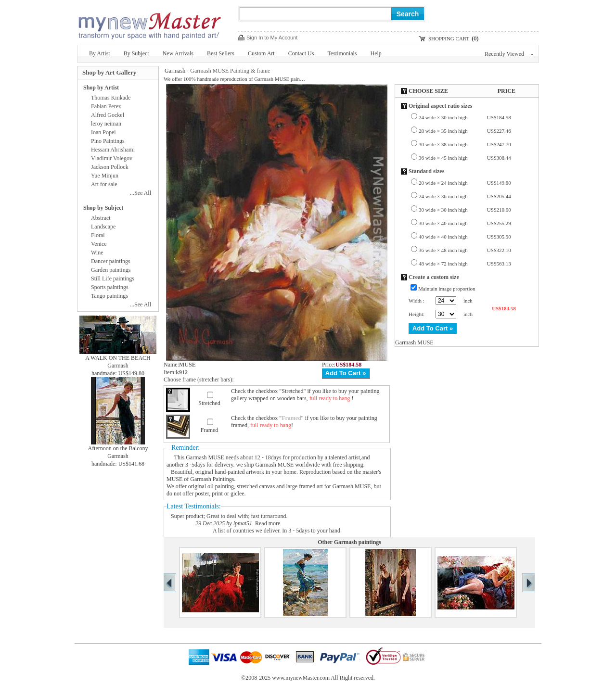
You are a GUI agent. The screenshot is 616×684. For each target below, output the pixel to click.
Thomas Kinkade (111, 98)
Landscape (103, 227)
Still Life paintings (113, 279)
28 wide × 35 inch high (465, 131)
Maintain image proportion (447, 289)
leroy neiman (106, 124)
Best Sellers (221, 53)
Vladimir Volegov (112, 158)
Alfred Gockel (108, 115)
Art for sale (104, 184)
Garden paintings (111, 270)
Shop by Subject (103, 208)
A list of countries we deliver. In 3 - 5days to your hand (276, 531)
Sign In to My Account (272, 38)
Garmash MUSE (205, 457)
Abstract (101, 218)
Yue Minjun (105, 176)
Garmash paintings (358, 542)
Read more (268, 523)
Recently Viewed (509, 54)
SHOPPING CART (449, 38)
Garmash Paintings (212, 479)
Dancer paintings (111, 261)
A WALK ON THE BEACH (118, 358)
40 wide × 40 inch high (465, 237)
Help (376, 53)
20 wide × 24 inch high (465, 183)
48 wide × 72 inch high (465, 264)
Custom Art (261, 53)
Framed (210, 430)
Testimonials (342, 53)
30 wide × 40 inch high (465, 223)
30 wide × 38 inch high (465, 144)
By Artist (100, 53)
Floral (98, 235)
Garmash (175, 71)
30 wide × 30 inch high (465, 210)
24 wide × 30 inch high (465, 117)
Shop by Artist (101, 88)
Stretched (209, 403)
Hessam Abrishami (113, 150)
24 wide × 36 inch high (465, 196)
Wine (97, 253)
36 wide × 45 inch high (465, 158)
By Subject (136, 53)
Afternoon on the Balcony (118, 448)
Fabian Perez (106, 106)
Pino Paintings (108, 141)
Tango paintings (109, 296)
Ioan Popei (103, 132)
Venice (99, 244)
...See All (141, 193)
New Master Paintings (149, 23)
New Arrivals (178, 53)
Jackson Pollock (110, 167)
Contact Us (301, 53)
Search (408, 14)
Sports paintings (110, 287)
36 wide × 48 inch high (465, 250)
